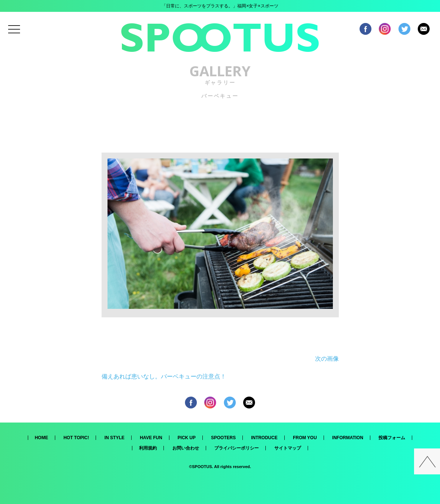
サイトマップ (288, 448)
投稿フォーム (392, 438)
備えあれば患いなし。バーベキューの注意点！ (164, 376)
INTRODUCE (264, 438)
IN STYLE (115, 438)
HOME (42, 438)
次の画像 (327, 359)
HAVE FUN (151, 438)
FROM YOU (305, 438)
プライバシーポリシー (236, 448)
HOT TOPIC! (76, 438)
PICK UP (187, 438)
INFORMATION (348, 438)
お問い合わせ (186, 448)
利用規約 (148, 448)
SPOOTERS (223, 438)
